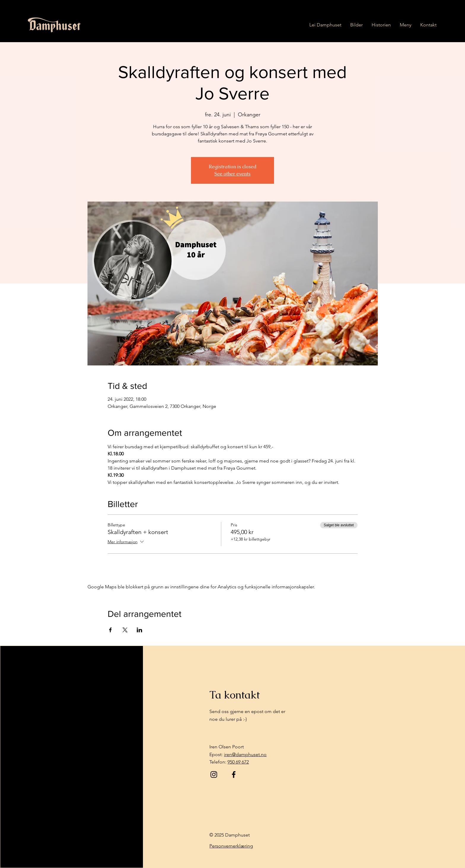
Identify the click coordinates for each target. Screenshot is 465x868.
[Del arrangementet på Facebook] (110, 630)
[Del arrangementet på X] (125, 630)
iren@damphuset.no (245, 754)
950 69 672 (238, 762)
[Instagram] (214, 774)
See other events (232, 174)
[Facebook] (234, 774)
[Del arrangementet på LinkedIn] (140, 630)
